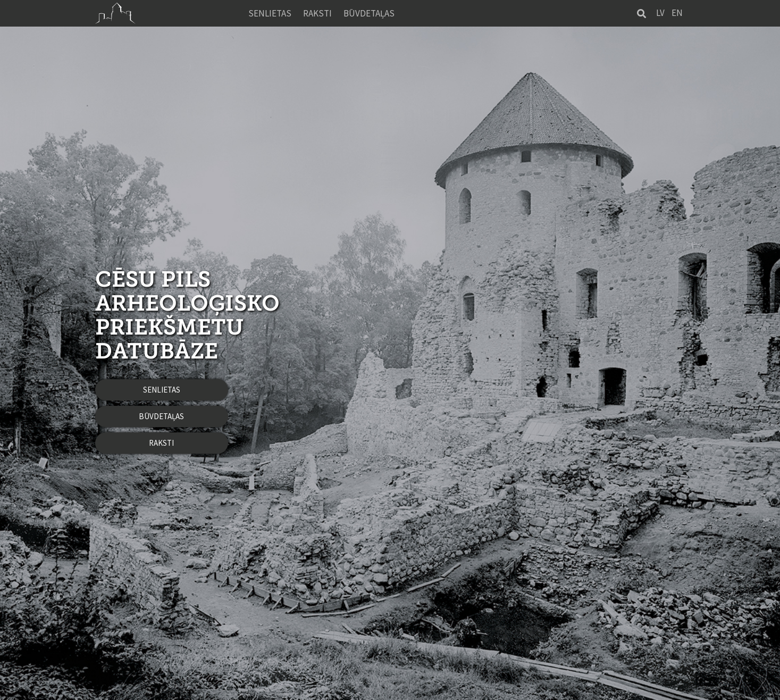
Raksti (317, 13)
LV (660, 13)
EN (677, 13)
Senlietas (270, 13)
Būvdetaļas (369, 13)
